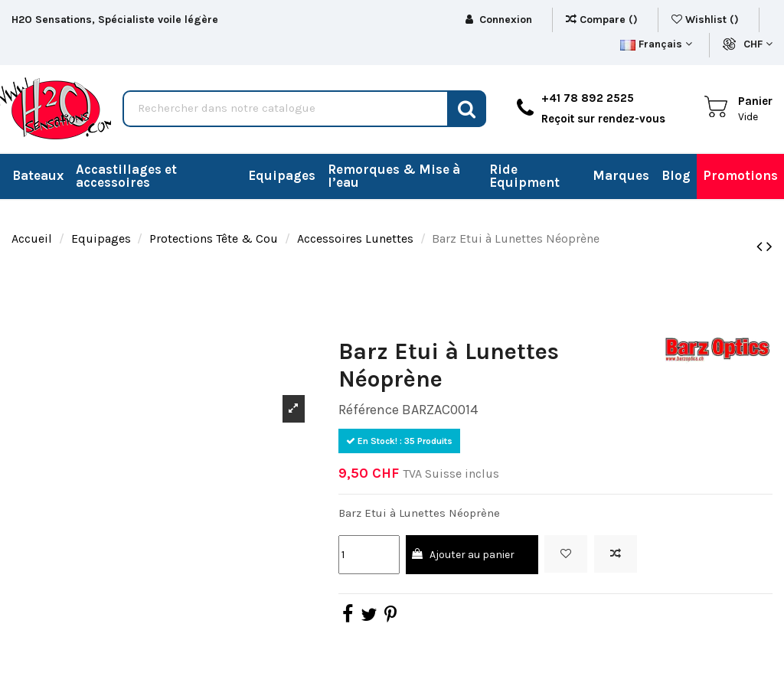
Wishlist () (707, 20)
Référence (369, 410)
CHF (758, 44)
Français (656, 44)
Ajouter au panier (462, 555)
